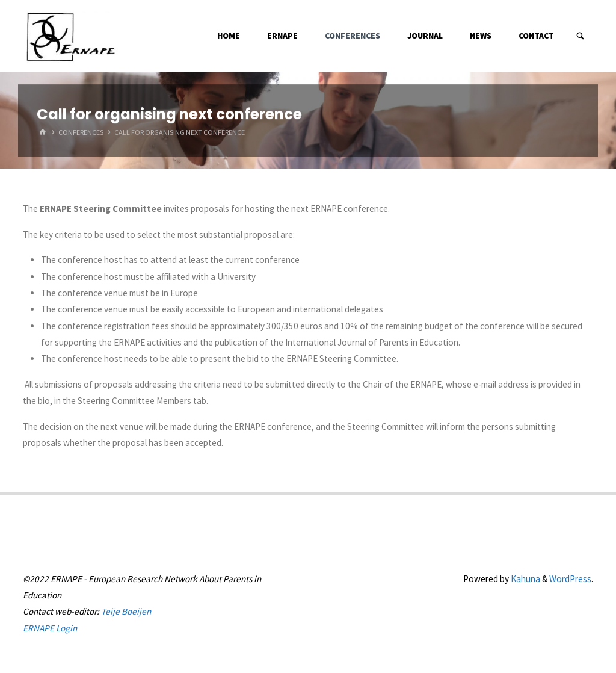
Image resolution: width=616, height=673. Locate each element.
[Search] (581, 36)
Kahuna (525, 579)
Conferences (81, 133)
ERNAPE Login (50, 628)
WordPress (570, 579)
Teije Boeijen (126, 611)
